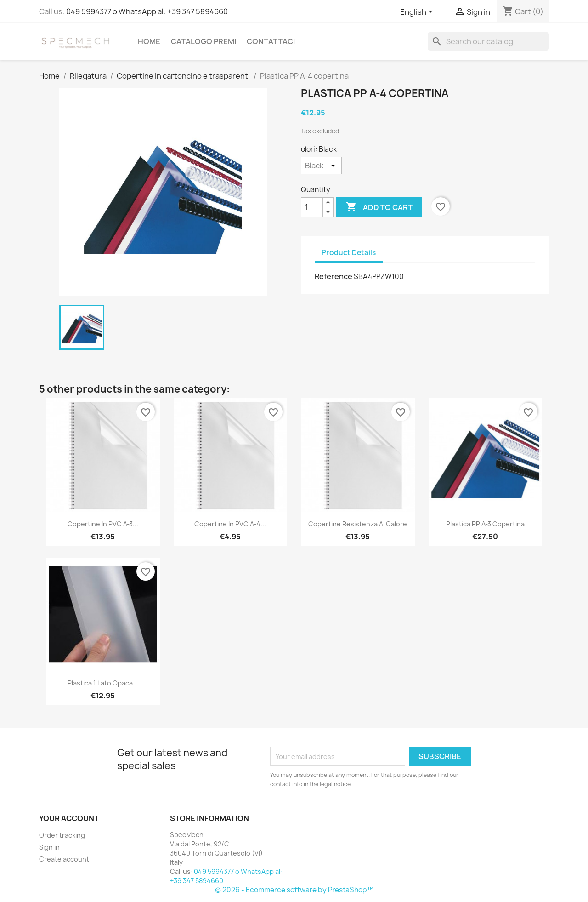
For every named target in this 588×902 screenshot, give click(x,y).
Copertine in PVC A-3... (103, 524)
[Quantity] (312, 207)
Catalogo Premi (204, 41)
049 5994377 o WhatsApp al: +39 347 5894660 (147, 11)
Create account (64, 859)
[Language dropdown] (418, 12)
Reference (334, 276)
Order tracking (62, 835)
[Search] (488, 41)
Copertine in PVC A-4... (230, 524)
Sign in (49, 847)
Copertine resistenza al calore (358, 524)
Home (149, 41)
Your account (69, 818)
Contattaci (271, 41)
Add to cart (379, 207)
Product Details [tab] (349, 253)
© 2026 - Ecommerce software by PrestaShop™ (294, 890)
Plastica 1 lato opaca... (103, 683)
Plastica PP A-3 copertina (485, 524)
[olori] (321, 166)
